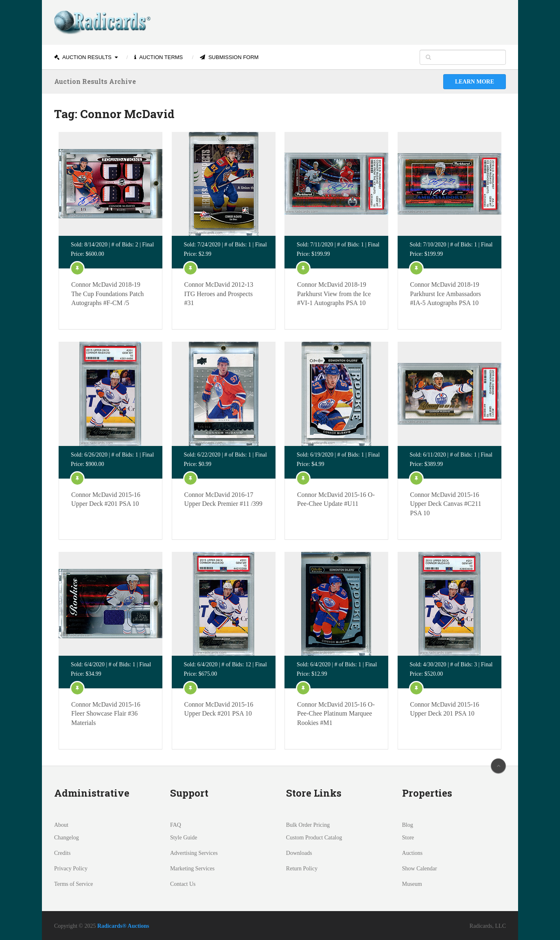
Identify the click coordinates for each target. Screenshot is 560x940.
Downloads (299, 853)
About (61, 825)
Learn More (475, 82)
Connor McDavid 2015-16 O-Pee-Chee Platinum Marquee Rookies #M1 (336, 714)
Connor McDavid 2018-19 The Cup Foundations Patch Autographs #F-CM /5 (107, 294)
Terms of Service (73, 884)
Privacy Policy (71, 869)
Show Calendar (420, 869)
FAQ (176, 825)
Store (408, 838)
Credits (62, 853)
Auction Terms (159, 57)
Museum (412, 884)
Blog (408, 825)
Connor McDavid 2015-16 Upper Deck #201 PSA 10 (106, 499)
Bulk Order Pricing (308, 825)
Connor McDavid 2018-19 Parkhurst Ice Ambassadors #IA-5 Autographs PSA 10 (446, 294)
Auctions (412, 853)
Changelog (67, 838)
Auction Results (83, 57)
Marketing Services (192, 869)
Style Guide (184, 838)
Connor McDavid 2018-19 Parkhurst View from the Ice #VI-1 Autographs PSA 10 (334, 294)
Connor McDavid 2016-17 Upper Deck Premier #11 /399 (223, 499)
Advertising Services (194, 853)
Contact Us (183, 884)
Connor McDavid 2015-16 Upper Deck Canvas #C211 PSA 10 (446, 504)
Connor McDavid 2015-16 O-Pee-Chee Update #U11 (336, 499)
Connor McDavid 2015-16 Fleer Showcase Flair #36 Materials (106, 714)
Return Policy (302, 869)
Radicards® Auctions (123, 926)
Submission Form (229, 57)
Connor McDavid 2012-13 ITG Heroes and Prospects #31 (219, 294)
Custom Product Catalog (314, 838)
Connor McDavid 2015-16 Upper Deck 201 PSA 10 (445, 709)
